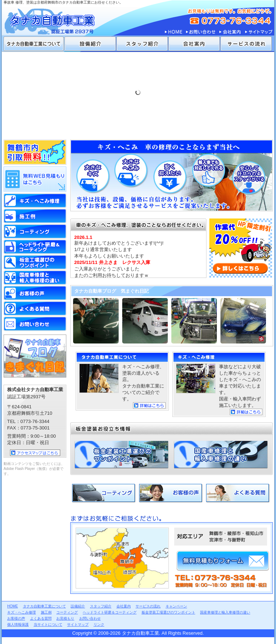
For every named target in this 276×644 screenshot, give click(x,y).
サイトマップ (259, 32)
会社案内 (230, 32)
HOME (174, 32)
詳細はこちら (149, 405)
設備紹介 (90, 44)
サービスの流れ (246, 44)
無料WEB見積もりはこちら (35, 179)
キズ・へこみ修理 (22, 612)
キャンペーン (176, 606)
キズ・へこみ (35, 201)
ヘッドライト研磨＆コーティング (35, 247)
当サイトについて (48, 624)
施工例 (35, 216)
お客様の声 (171, 493)
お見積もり (65, 618)
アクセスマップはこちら (35, 453)
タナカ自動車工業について (34, 44)
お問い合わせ (201, 32)
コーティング (104, 493)
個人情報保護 (18, 624)
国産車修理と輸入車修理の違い (221, 455)
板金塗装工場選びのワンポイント (122, 455)
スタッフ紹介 (142, 44)
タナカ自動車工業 (56, 18)
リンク (99, 624)
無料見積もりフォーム (223, 561)
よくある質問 (238, 493)
